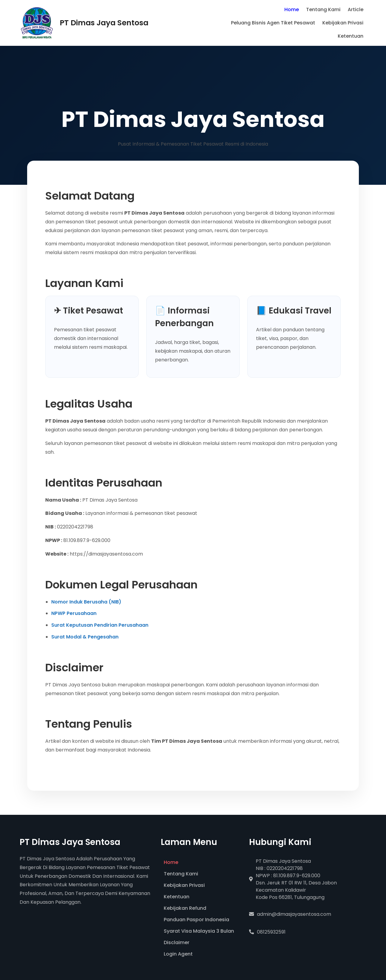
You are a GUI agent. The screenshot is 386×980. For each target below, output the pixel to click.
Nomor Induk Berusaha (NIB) (86, 602)
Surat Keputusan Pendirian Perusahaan (100, 625)
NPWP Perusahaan (74, 613)
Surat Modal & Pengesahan (85, 637)
